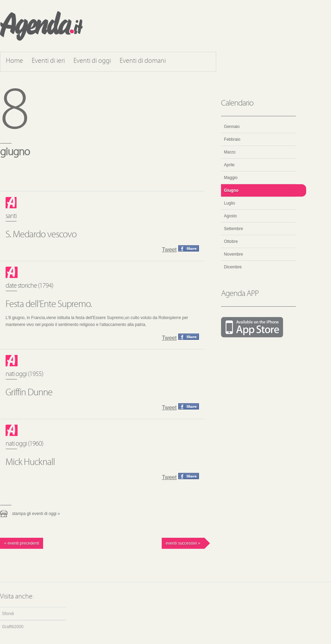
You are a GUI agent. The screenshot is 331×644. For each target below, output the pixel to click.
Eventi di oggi (92, 61)
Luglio (230, 203)
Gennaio (232, 127)
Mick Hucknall (30, 463)
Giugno (231, 190)
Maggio (231, 178)
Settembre (234, 229)
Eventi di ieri (48, 61)
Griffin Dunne (29, 393)
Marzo (230, 152)
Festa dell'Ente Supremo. (49, 305)
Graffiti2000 (13, 627)
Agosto (230, 216)
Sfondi (8, 614)
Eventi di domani (143, 61)
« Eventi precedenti (22, 543)
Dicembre (233, 267)
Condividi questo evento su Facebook (189, 248)
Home (14, 61)
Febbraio (232, 139)
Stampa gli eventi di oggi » (36, 514)
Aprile (229, 165)
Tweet (169, 250)
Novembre (234, 254)
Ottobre (231, 241)
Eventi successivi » (183, 543)
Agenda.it (41, 26)
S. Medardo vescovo (41, 235)
